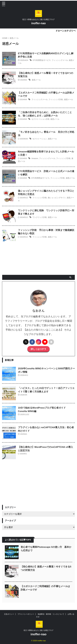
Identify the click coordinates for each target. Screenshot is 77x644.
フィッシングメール (60, 60)
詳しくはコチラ (38, 349)
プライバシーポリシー (26, 614)
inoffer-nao (38, 23)
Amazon (35, 158)
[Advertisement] (38, 484)
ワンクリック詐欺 (40, 217)
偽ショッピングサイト (57, 198)
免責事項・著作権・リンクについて (51, 614)
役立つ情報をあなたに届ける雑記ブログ (38, 630)
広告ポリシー (9, 614)
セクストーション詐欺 (40, 119)
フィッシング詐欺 (56, 99)
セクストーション (40, 139)
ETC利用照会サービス (42, 60)
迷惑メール (36, 80)
